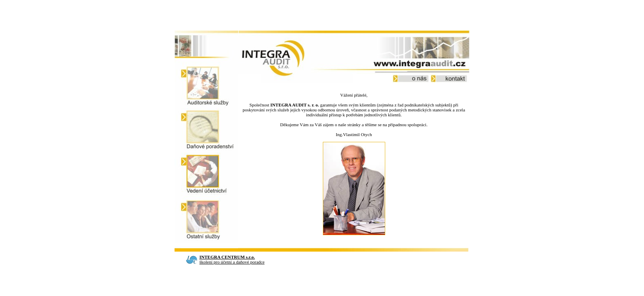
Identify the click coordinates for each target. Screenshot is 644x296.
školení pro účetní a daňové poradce (232, 259)
